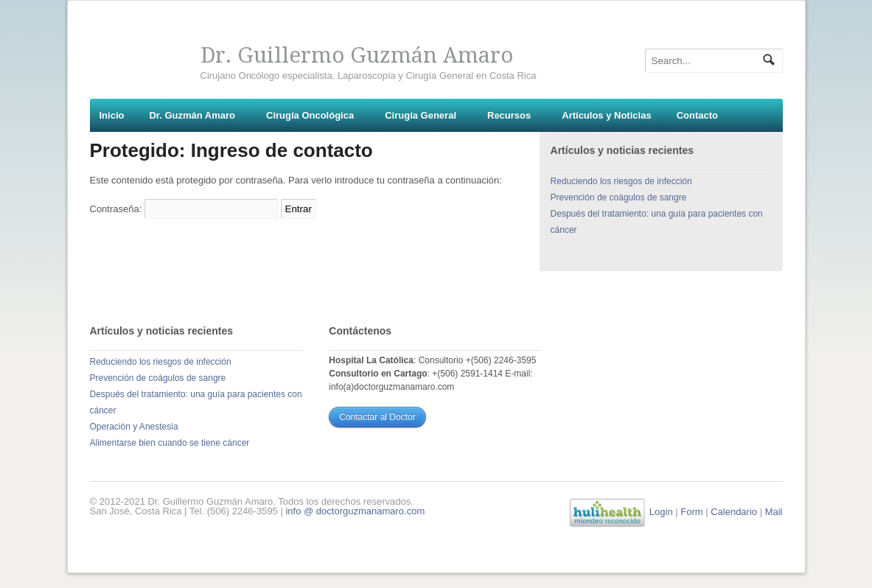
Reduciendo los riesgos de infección (621, 181)
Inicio (112, 115)
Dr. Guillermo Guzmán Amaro (357, 55)
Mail (774, 512)
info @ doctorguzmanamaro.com (355, 511)
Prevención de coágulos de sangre (619, 197)
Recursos (509, 115)
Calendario (734, 512)
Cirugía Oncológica (310, 115)
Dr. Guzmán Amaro (192, 115)
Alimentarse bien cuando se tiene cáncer (170, 443)
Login (661, 512)
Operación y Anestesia (134, 427)
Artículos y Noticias (606, 115)
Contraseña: (184, 209)
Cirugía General (421, 115)
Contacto (697, 115)
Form (691, 512)
